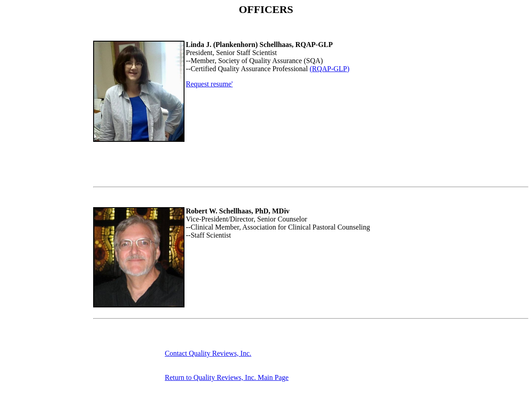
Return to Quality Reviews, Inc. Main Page (227, 377)
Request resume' (209, 84)
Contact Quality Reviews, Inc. (208, 353)
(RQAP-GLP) (329, 69)
